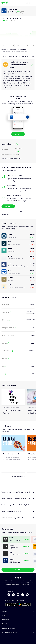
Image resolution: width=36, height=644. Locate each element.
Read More (6, 470)
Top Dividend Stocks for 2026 (12, 454)
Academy (6, 214)
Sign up (4, 158)
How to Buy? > (24, 56)
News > (32, 56)
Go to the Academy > (19, 476)
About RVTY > (13, 56)
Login (28, 3)
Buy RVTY (18, 134)
